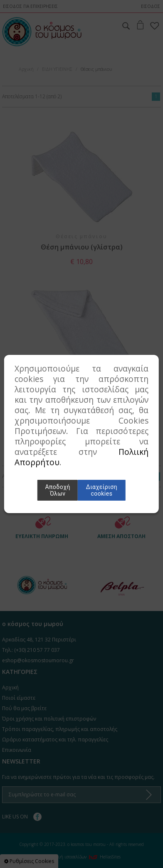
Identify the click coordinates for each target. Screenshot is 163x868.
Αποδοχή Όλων (58, 490)
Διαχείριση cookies (102, 490)
